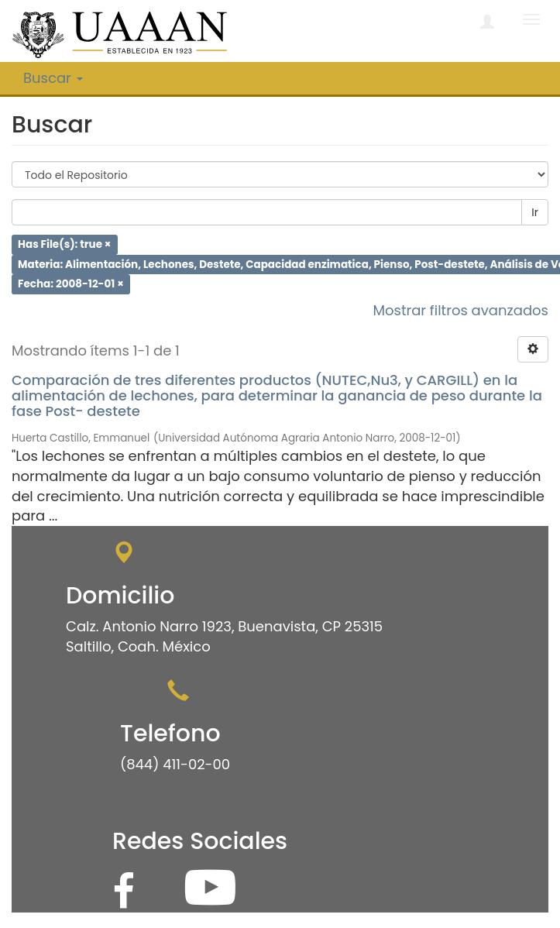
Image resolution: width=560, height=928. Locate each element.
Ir (535, 212)
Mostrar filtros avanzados (460, 310)
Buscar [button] (53, 78)
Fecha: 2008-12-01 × (71, 284)
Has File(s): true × (64, 244)
